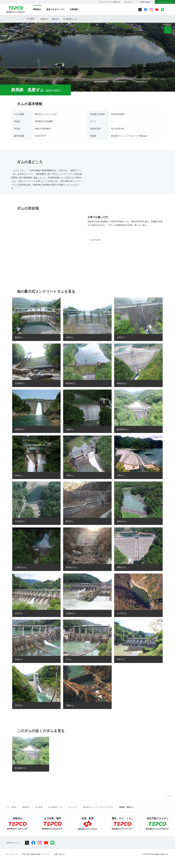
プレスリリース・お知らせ (109, 2)
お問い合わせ (59, 859)
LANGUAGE (145, 2)
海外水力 (55, 19)
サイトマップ (12, 859)
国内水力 (44, 19)
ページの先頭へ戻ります (169, 801)
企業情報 (74, 9)
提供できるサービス (55, 9)
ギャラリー (129, 2)
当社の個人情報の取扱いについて (36, 859)
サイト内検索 (169, 10)
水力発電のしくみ (70, 19)
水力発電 (31, 19)
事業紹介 (37, 9)
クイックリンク (164, 2)
